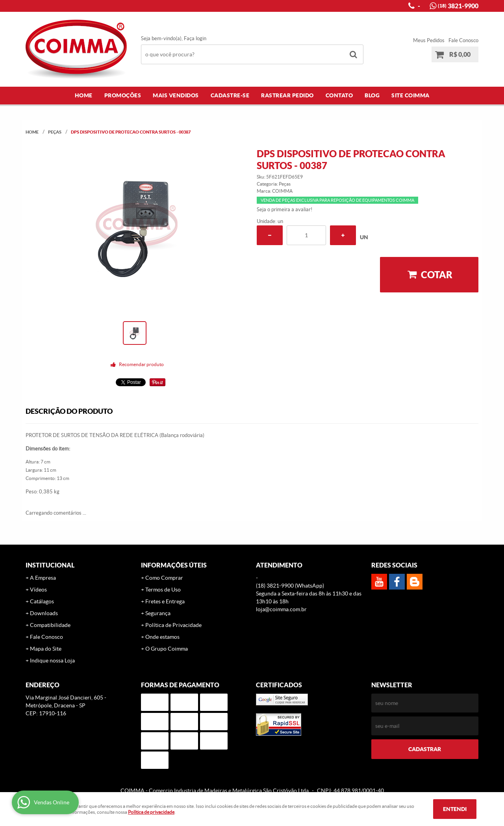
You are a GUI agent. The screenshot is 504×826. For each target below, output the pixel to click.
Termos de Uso (163, 590)
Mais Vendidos (176, 95)
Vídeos (38, 590)
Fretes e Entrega (165, 601)
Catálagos (42, 601)
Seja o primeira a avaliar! (284, 209)
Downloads (44, 613)
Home (84, 95)
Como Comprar (164, 578)
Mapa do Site (46, 649)
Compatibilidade (50, 625)
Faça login (195, 38)
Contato (339, 95)
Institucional (50, 565)
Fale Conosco (463, 40)
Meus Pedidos (429, 40)
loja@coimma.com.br (281, 609)
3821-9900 (458, 6)
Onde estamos (162, 637)
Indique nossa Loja (52, 660)
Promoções (123, 95)
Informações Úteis (174, 565)
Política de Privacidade (173, 625)
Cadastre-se (230, 95)
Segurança (158, 613)
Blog (372, 95)
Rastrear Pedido (287, 95)
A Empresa (43, 578)
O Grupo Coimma (167, 649)
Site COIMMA (410, 95)
